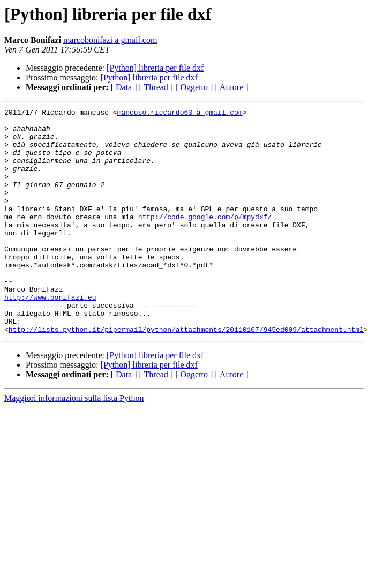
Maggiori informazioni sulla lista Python (74, 443)
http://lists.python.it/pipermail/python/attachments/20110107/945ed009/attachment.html (186, 374)
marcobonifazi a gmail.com (110, 40)
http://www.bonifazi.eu (50, 336)
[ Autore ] (231, 87)
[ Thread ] (156, 87)
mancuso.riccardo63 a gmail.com (180, 114)
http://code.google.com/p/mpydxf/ (205, 239)
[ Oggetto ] (194, 87)
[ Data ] (124, 87)
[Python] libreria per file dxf (155, 68)
